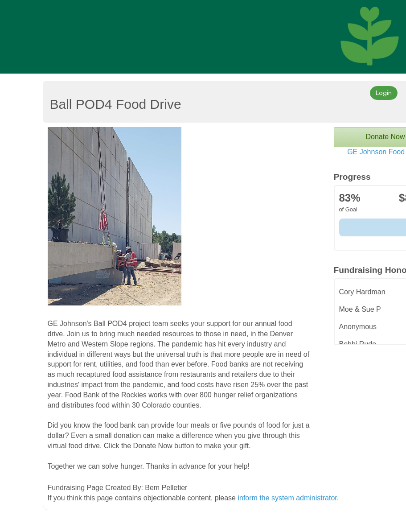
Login (384, 93)
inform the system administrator (287, 498)
